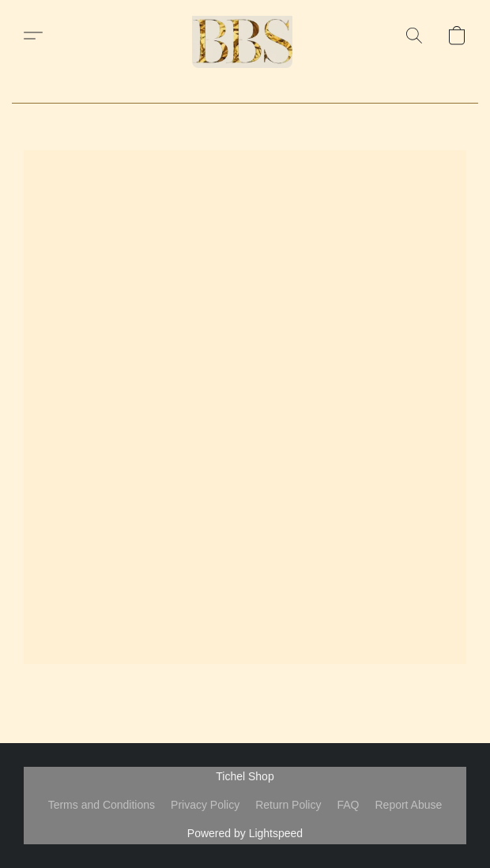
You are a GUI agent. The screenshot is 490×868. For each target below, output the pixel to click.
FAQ (348, 805)
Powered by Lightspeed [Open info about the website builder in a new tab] (245, 833)
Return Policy (288, 805)
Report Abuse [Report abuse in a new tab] (408, 805)
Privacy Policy (205, 805)
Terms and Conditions (102, 805)
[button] (245, 36)
